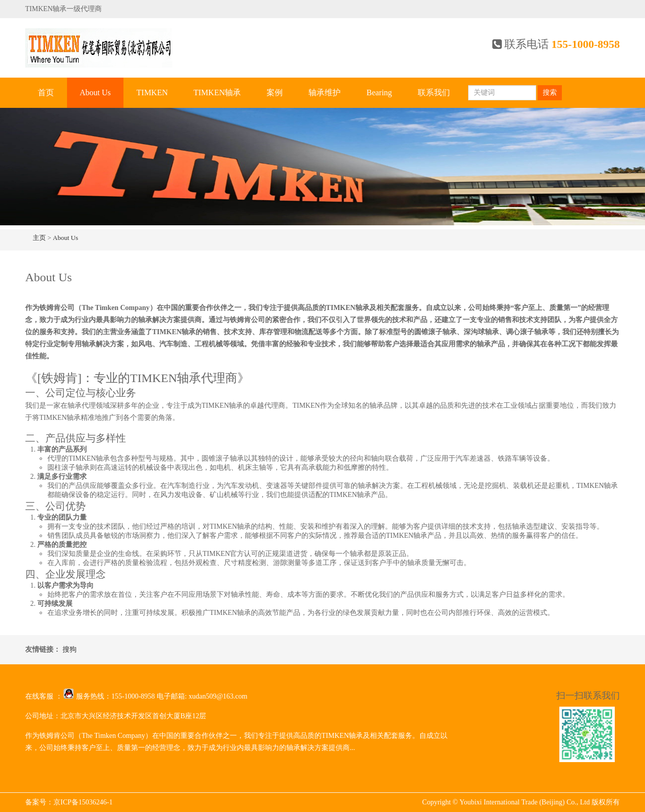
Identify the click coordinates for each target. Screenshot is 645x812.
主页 (39, 238)
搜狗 (70, 649)
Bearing (379, 92)
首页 (46, 92)
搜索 (550, 92)
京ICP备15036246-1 (83, 802)
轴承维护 (325, 92)
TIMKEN (152, 92)
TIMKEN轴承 (217, 92)
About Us (95, 92)
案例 (275, 92)
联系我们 (434, 92)
